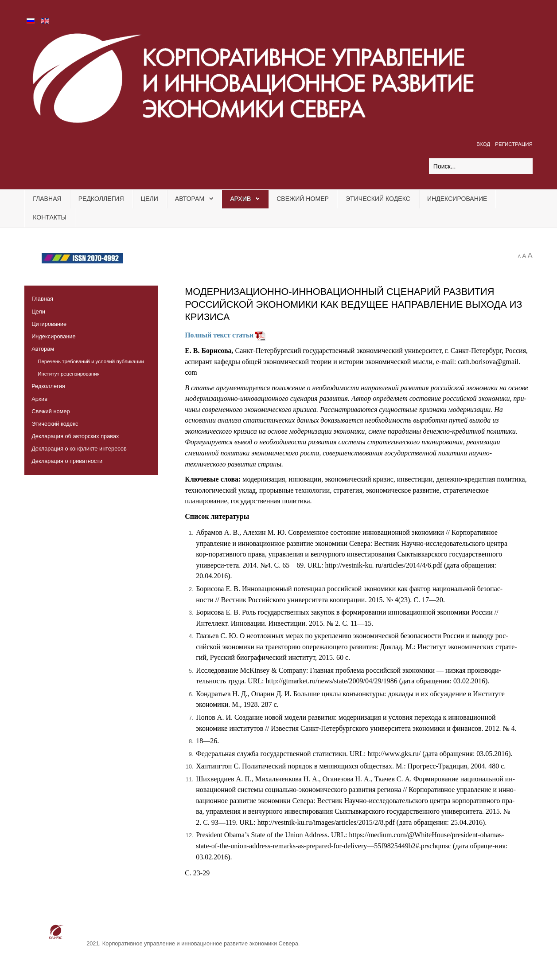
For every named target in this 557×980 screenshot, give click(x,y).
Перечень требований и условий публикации (91, 361)
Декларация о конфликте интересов (79, 449)
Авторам (190, 199)
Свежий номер (303, 199)
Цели (150, 199)
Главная (47, 199)
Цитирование (49, 324)
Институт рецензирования (69, 374)
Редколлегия (101, 199)
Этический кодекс (378, 199)
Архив (240, 199)
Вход (484, 144)
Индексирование (457, 199)
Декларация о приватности (67, 461)
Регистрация (514, 144)
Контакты (50, 217)
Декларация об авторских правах (75, 436)
